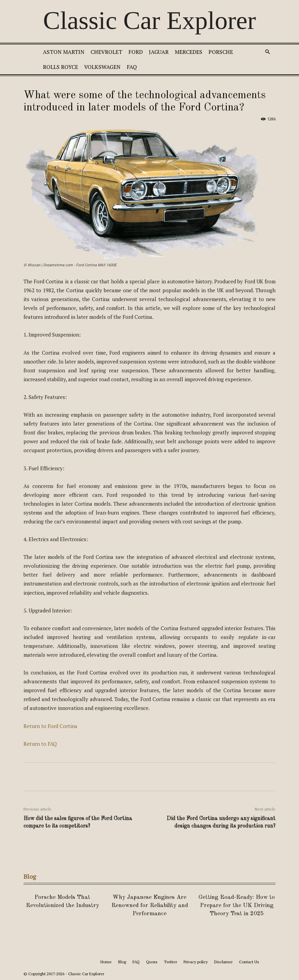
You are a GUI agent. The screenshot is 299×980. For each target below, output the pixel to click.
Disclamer (223, 962)
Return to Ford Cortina (50, 726)
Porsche (221, 52)
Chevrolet (106, 52)
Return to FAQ (40, 744)
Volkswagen (102, 67)
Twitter (170, 962)
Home (106, 962)
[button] (267, 52)
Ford (136, 52)
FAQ (132, 67)
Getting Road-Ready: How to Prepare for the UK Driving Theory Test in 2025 (237, 905)
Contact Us (249, 962)
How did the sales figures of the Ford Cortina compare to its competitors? (78, 822)
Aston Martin (64, 52)
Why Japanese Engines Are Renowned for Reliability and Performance (150, 905)
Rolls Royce (60, 67)
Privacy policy (196, 962)
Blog (122, 962)
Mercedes (188, 52)
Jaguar (159, 52)
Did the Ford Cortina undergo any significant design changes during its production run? (221, 822)
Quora (152, 962)
